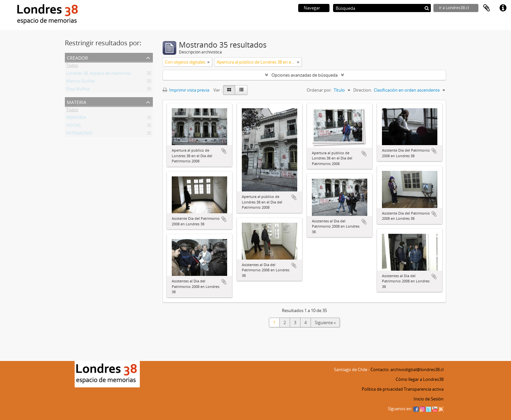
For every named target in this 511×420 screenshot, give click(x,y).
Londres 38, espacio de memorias (98, 74)
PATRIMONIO (79, 134)
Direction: (363, 90)
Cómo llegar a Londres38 (420, 379)
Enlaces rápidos (503, 8)
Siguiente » (325, 322)
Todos (72, 67)
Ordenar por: (319, 90)
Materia (77, 102)
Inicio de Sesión (429, 399)
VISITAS (73, 127)
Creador (77, 57)
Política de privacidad (382, 389)
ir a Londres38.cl (454, 8)
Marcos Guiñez (80, 82)
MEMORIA (76, 119)
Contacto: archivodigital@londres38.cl (407, 369)
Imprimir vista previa (186, 90)
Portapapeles (487, 8)
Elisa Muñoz (78, 90)
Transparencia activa (424, 389)
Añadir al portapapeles (224, 151)
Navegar (312, 8)
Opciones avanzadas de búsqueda (305, 75)
